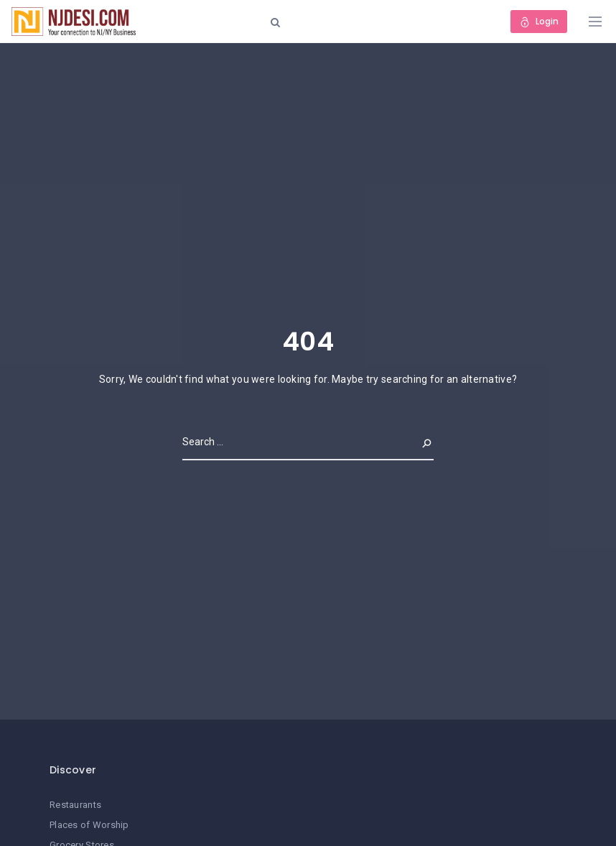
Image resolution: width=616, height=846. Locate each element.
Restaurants (75, 805)
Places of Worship (89, 825)
